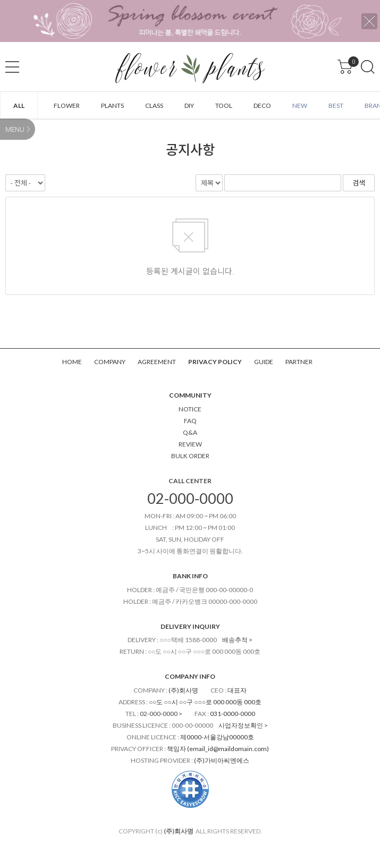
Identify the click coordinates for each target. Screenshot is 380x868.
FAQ (190, 421)
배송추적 (235, 640)
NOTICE (190, 409)
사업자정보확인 (241, 725)
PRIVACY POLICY (215, 362)
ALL (19, 106)
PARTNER (299, 362)
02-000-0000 (190, 498)
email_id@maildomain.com (228, 749)
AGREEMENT (157, 362)
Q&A (190, 432)
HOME (72, 362)
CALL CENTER (190, 481)
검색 (368, 67)
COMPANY (110, 362)
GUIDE (264, 362)
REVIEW (190, 444)
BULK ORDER (190, 456)
